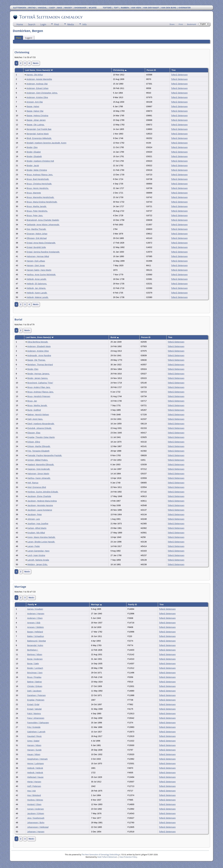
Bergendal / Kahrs (35, 645)
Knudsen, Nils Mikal (36, 533)
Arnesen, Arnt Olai (35, 102)
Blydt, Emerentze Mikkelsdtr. (39, 138)
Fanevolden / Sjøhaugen (38, 723)
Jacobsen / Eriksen (36, 813)
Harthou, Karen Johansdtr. (39, 478)
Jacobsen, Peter (35, 514)
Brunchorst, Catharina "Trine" (40, 383)
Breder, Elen (32, 147)
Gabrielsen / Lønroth (36, 732)
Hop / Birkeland (34, 795)
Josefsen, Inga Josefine (38, 524)
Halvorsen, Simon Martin (38, 474)
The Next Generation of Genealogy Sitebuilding (100, 855)
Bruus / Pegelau (34, 677)
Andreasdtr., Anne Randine (39, 355)
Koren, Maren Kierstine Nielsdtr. (42, 537)
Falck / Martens (34, 714)
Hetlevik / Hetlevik (35, 768)
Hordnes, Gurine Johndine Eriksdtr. (43, 492)
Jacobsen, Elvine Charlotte (39, 496)
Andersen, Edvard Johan (37, 88)
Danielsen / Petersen (36, 695)
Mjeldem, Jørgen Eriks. (38, 564)
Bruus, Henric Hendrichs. (38, 188)
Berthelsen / (33, 650)
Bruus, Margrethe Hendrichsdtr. (40, 197)
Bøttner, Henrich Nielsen (38, 415)
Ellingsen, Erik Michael (37, 238)
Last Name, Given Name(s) (39, 70)
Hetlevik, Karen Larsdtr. (37, 293)
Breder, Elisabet (34, 152)
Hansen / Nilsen (34, 745)
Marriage (96, 605)
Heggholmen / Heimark (37, 759)
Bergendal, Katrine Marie (38, 134)
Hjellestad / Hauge (35, 777)
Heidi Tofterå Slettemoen (107, 857)
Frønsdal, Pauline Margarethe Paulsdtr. (45, 455)
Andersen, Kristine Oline (37, 97)
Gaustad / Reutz (34, 736)
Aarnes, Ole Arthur (35, 75)
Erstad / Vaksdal (34, 709)
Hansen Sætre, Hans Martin (39, 270)
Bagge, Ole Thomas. (37, 360)
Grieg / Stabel (33, 741)
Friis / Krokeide (34, 727)
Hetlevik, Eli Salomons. (37, 284)
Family (32, 605)
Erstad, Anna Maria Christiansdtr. (41, 243)
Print (181, 24)
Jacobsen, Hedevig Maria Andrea (42, 501)
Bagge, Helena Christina (37, 116)
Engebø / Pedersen (36, 700)
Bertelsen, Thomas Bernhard (40, 365)
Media (71, 24)
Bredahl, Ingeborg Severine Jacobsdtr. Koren (46, 143)
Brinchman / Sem (35, 673)
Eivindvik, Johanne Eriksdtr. (40, 428)
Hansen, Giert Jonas (36, 265)
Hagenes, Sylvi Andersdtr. (39, 469)
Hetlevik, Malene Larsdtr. (38, 297)
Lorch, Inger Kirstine (36, 555)
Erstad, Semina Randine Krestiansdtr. (43, 252)
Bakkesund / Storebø (36, 641)
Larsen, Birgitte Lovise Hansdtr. (41, 542)
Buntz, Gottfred (34, 410)
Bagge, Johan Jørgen (36, 120)
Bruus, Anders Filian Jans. (39, 387)
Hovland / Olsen (34, 804)
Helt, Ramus (33, 483)
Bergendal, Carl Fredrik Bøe (39, 129)
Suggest (29, 38)
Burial (115, 337)
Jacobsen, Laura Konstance (40, 510)
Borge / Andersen (35, 659)
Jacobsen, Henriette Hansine (40, 505)
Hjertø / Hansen (34, 782)
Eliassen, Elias (34, 433)
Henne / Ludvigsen (35, 764)
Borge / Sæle (33, 664)
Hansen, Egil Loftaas (36, 261)
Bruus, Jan (32, 401)
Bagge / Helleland (35, 632)
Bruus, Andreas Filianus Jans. (40, 175)
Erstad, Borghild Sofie (36, 247)
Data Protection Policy (128, 857)
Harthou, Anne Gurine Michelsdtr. (41, 275)
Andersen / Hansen (36, 614)
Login (43, 24)
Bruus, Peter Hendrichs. (37, 211)
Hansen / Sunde (34, 750)
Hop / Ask (31, 791)
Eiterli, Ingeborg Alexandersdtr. (41, 424)
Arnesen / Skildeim (35, 627)
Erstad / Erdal (33, 704)
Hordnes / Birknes (35, 800)
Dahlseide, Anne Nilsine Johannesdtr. (43, 225)
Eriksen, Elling (34, 442)
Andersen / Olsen (35, 618)
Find (56, 24)
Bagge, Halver (33, 106)
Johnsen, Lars (34, 519)
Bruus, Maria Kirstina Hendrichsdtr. (42, 202)
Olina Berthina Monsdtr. (38, 342)
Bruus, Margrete (34, 193)
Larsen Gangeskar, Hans (38, 551)
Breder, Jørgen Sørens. (38, 378)
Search (32, 24)
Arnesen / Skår (34, 623)
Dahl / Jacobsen (34, 691)
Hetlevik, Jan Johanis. (36, 288)
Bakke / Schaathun (36, 636)
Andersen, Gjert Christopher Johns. (42, 93)
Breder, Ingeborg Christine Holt (40, 161)
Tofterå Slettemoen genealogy (51, 17)
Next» (36, 63)
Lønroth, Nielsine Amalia (38, 560)
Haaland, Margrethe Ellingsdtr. (41, 465)
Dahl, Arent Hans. (35, 419)
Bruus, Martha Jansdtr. (37, 206)
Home (20, 24)
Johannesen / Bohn (36, 823)
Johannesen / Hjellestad (38, 827)
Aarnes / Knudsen (35, 609)
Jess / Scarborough (36, 818)
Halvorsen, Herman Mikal (38, 256)
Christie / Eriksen (35, 686)
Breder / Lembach (35, 668)
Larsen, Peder (34, 546)
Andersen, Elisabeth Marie (39, 346)
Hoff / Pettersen (34, 786)
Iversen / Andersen (35, 809)
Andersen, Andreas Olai (37, 84)
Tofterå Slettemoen (179, 75)
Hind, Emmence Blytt (37, 487)
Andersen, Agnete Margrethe (39, 79)
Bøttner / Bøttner (34, 682)
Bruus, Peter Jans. (35, 216)
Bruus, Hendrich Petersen (39, 396)
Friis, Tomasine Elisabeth (38, 451)
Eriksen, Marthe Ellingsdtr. (39, 446)
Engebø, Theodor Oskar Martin (41, 437)
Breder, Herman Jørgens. (39, 374)
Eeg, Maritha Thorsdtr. (36, 229)
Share (172, 24)
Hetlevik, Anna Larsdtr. (37, 279)
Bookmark (192, 24)
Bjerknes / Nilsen (35, 654)
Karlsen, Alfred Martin (37, 528)
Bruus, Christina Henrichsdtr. (39, 184)
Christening (120, 70)
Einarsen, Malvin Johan (37, 234)
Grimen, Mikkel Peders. (38, 460)
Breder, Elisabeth (34, 156)
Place (18, 38)
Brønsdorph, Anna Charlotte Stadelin (43, 220)
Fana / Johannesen (36, 718)
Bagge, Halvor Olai (35, 111)
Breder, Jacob (33, 166)
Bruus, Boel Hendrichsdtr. (38, 179)
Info (84, 24)
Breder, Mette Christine (37, 170)
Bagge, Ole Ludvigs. (36, 125)
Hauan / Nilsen (34, 754)
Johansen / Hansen (36, 832)
